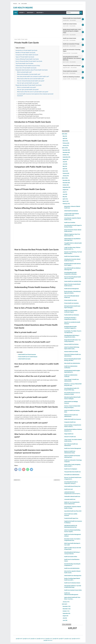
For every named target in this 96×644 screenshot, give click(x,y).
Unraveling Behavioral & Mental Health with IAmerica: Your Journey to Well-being (72, 58)
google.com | (19, 639)
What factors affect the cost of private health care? (31, 79)
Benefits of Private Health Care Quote (25, 53)
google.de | (56, 639)
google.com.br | (76, 639)
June (65, 164)
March (65, 141)
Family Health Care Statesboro (72, 315)
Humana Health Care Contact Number (72, 18)
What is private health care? (24, 72)
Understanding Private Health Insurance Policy (28, 66)
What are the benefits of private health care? (29, 74)
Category (21, 13)
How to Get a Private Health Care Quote (26, 68)
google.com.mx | (48, 640)
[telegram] (31, 469)
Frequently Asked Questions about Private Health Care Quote (32, 70)
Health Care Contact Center (70, 38)
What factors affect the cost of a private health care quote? (33, 92)
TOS (19, 4)
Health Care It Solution (70, 222)
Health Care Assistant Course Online (73, 590)
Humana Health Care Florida (71, 352)
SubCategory (30, 13)
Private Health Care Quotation (71, 303)
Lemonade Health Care (70, 499)
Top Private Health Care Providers (24, 63)
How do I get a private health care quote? (28, 83)
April (65, 138)
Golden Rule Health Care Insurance (73, 419)
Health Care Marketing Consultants (71, 77)
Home (16, 13)
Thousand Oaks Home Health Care (72, 472)
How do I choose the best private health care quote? (31, 81)
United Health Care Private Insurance (27, 354)
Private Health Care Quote (71, 300)
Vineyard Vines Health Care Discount (72, 66)
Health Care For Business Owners (72, 583)
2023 (65, 604)
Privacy (15, 4)
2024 (65, 178)
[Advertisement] (37, 27)
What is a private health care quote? (27, 87)
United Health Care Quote (24, 359)
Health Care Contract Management (73, 448)
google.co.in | (49, 639)
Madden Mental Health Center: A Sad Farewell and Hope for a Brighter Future (72, 31)
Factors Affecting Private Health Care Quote (27, 59)
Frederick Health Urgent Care (71, 518)
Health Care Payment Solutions (72, 256)
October (66, 155)
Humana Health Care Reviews (71, 344)
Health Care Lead (68, 489)
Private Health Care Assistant (70, 71)
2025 (65, 148)
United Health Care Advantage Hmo (73, 576)
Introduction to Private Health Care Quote (26, 50)
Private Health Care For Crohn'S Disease (28, 357)
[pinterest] (24, 469)
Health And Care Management (71, 289)
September (66, 157)
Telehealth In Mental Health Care (72, 496)
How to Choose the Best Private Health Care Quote (29, 61)
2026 (65, 134)
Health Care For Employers (71, 469)
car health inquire (23, 8)
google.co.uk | (27, 639)
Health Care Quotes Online (71, 557)
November (66, 152)
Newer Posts (17, 480)
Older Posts (57, 480)
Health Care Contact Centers (70, 24)
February (66, 143)
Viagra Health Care (69, 434)
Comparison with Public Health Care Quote (27, 55)
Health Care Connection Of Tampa (71, 44)
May (65, 136)
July (65, 162)
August (65, 159)
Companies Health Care (70, 422)
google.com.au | (41, 639)
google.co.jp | (68, 639)
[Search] (73, 13)
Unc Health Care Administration (72, 475)
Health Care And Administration (72, 568)
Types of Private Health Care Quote (25, 57)
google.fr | (61, 639)
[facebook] (16, 469)
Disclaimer (24, 4)
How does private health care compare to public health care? (33, 77)
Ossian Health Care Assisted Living (73, 281)
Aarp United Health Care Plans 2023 (73, 511)
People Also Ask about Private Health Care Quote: (29, 85)
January (66, 145)
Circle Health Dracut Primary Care (72, 486)
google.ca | (33, 639)
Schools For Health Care (70, 437)
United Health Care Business (71, 211)
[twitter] (20, 469)
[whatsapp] (28, 469)
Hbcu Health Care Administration (72, 363)
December (66, 150)
